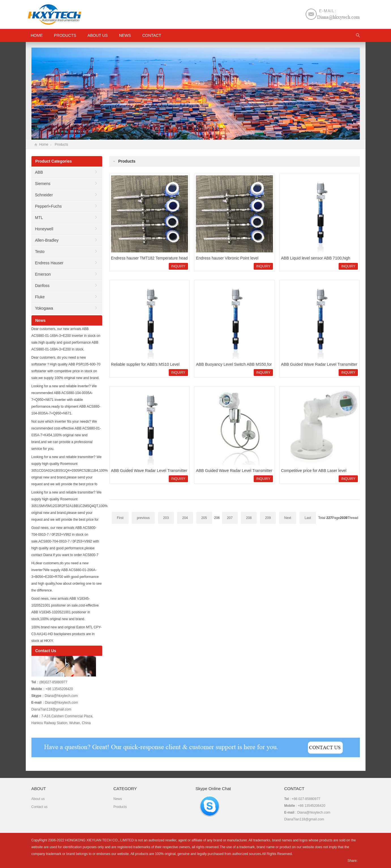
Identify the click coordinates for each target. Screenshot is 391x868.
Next (288, 518)
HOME (37, 35)
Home (44, 144)
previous (143, 518)
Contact (152, 35)
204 (185, 518)
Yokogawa (44, 308)
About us (98, 35)
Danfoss (42, 286)
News (125, 35)
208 (249, 518)
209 (268, 518)
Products (65, 35)
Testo (40, 252)
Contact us (39, 807)
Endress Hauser (49, 263)
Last (308, 518)
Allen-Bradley (47, 240)
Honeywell (44, 229)
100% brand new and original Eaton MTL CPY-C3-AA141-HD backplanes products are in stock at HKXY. (67, 634)
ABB (39, 172)
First (120, 518)
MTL (39, 218)
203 (166, 518)
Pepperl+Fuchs (49, 206)
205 (204, 518)
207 (230, 518)
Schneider (44, 195)
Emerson (43, 274)
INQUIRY (178, 266)
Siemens (43, 184)
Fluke (40, 297)
